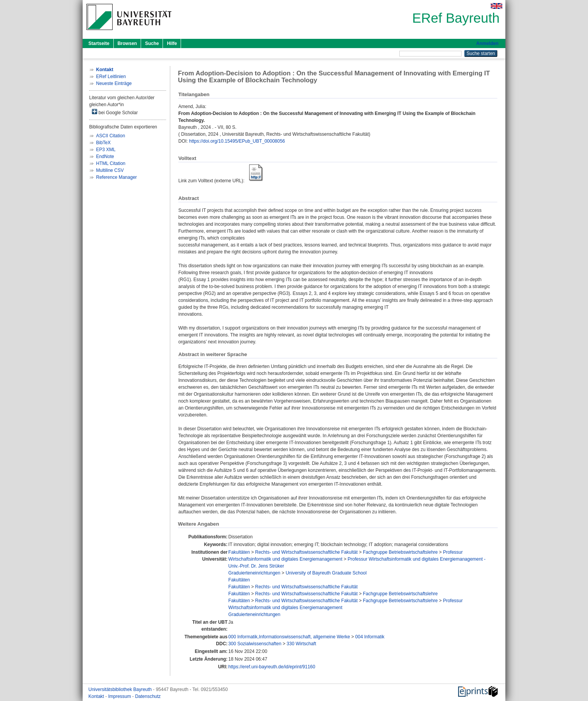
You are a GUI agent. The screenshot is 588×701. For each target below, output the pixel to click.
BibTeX (103, 143)
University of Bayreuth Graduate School (326, 573)
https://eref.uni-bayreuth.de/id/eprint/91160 (272, 667)
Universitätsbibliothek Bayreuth (121, 689)
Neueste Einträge (114, 83)
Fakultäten (239, 552)
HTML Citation (111, 163)
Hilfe (172, 43)
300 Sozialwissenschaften (255, 644)
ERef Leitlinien (111, 77)
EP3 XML (106, 150)
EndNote (105, 157)
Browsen (127, 43)
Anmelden (487, 43)
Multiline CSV (110, 170)
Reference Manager (116, 177)
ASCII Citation (110, 136)
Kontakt (97, 696)
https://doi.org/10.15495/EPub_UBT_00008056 (237, 141)
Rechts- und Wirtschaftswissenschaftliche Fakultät (306, 552)
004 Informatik (370, 637)
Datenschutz (148, 696)
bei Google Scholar (115, 112)
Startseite (99, 43)
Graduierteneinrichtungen (254, 573)
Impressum (120, 696)
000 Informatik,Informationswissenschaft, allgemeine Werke (289, 637)
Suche (152, 43)
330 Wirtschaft (301, 644)
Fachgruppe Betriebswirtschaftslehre (400, 552)
